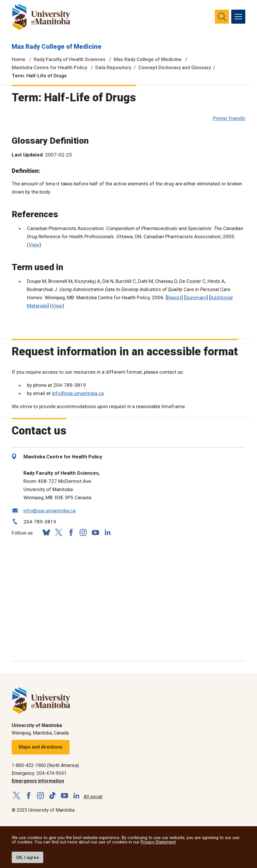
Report (174, 298)
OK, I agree (27, 857)
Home (19, 59)
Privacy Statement (158, 842)
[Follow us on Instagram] (83, 532)
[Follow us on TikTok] (52, 796)
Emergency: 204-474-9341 (39, 773)
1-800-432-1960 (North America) (45, 765)
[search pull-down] (222, 17)
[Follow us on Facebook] (71, 532)
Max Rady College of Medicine (57, 47)
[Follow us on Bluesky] (46, 532)
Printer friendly (229, 118)
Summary (196, 298)
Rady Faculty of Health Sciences (70, 59)
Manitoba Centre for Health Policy (49, 67)
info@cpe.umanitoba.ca (78, 393)
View (34, 245)
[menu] (238, 17)
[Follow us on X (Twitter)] (58, 532)
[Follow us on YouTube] (95, 532)
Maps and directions (41, 747)
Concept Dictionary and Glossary (175, 67)
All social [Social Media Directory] (93, 797)
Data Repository (113, 67)
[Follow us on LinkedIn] (108, 532)
